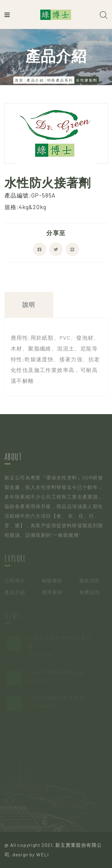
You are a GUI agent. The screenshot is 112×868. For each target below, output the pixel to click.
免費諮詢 (90, 593)
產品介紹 (35, 80)
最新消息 (90, 582)
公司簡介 (15, 582)
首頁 (19, 80)
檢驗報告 (52, 582)
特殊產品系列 (60, 80)
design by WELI (31, 854)
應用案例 (52, 593)
